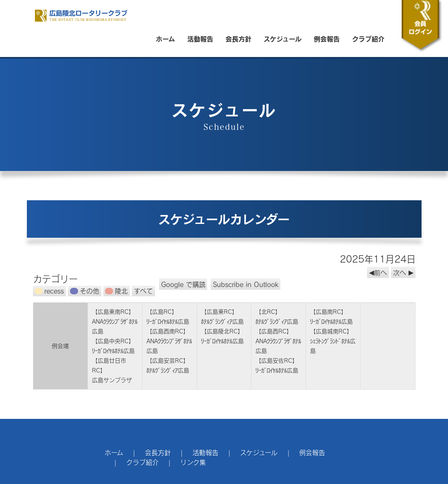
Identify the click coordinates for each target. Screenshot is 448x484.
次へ (400, 272)
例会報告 (327, 39)
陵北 (116, 291)
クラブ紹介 (368, 39)
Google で (183, 284)
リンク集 (193, 462)
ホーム (165, 39)
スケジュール (283, 39)
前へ (380, 272)
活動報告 (200, 39)
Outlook (246, 284)
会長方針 (238, 39)
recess (49, 291)
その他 (85, 291)
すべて (143, 291)
